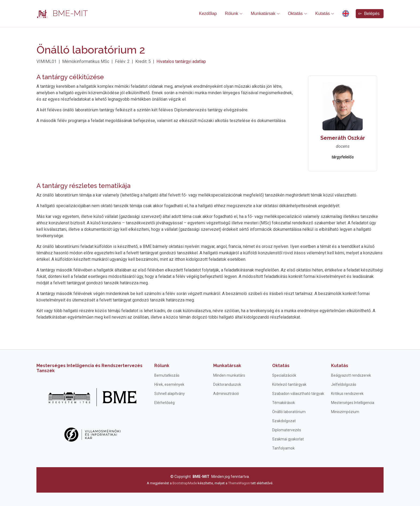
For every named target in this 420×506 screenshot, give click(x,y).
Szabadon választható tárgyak (298, 394)
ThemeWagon (239, 483)
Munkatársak (227, 366)
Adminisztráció (226, 394)
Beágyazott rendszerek (351, 375)
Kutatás (340, 366)
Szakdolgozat (284, 421)
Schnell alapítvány (170, 394)
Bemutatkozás (167, 375)
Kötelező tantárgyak (289, 384)
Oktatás (281, 366)
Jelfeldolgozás (344, 384)
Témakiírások (284, 403)
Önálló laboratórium (289, 412)
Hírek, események (169, 384)
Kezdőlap (208, 14)
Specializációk (284, 375)
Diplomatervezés (287, 430)
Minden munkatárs (229, 375)
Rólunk (162, 366)
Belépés (369, 14)
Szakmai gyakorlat (288, 439)
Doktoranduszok (227, 384)
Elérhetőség (164, 403)
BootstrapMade (185, 483)
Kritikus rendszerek (347, 394)
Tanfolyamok (283, 448)
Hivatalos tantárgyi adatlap (181, 61)
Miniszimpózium (345, 412)
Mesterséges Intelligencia (353, 403)
